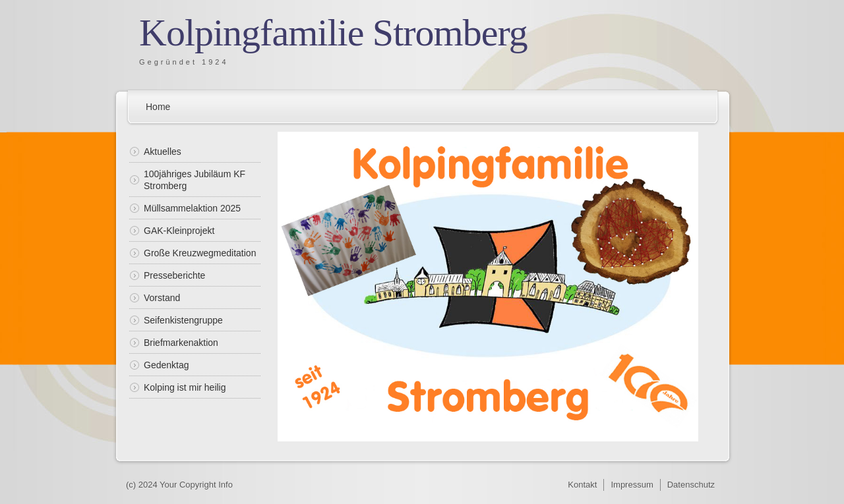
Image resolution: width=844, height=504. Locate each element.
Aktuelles (163, 152)
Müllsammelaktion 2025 (192, 208)
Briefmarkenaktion (181, 343)
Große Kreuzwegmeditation (200, 253)
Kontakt (582, 485)
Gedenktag (166, 365)
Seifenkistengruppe (183, 320)
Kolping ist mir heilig (185, 387)
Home (158, 107)
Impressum (632, 485)
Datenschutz (691, 485)
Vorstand (162, 298)
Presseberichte (174, 275)
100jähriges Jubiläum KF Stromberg (195, 180)
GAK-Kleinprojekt (179, 231)
